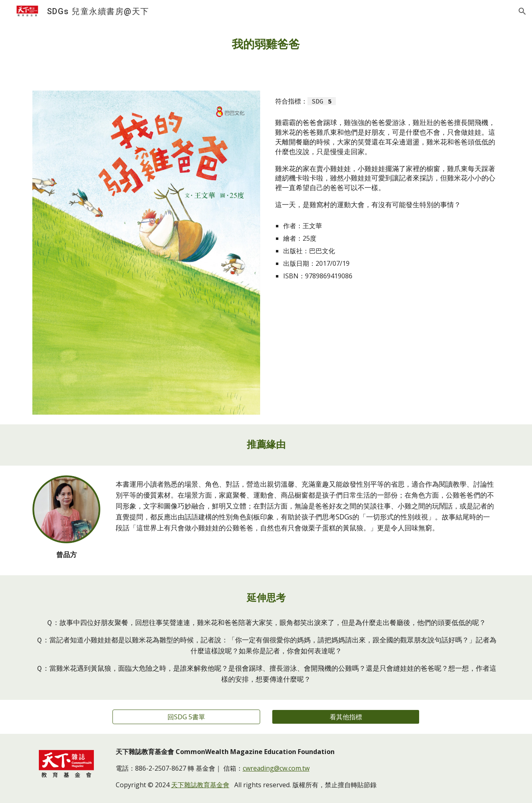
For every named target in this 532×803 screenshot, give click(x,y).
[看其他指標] (346, 717)
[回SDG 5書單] (186, 717)
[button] (522, 11)
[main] (266, 44)
